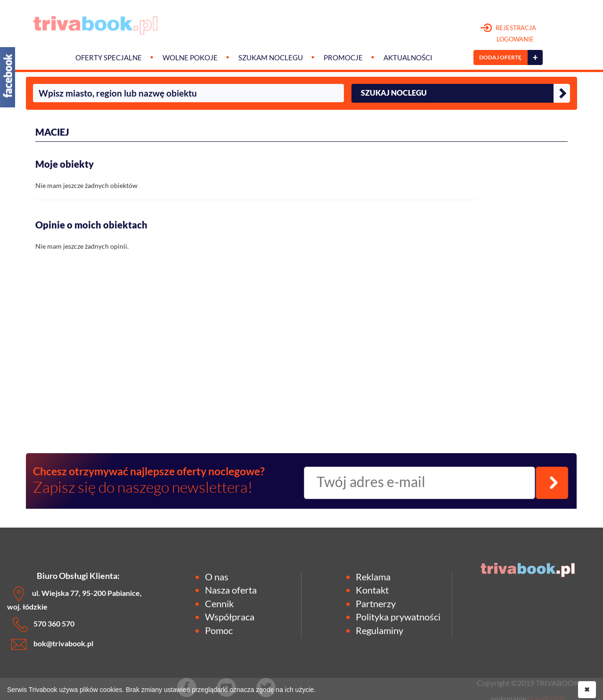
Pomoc (219, 630)
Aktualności (408, 58)
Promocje (343, 58)
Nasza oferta (231, 590)
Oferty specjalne (109, 58)
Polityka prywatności (398, 617)
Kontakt (372, 590)
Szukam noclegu (271, 58)
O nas (217, 577)
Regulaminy (379, 630)
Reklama (373, 577)
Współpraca (230, 617)
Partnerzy (376, 603)
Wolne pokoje (190, 58)
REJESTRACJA (509, 34)
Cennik (219, 603)
